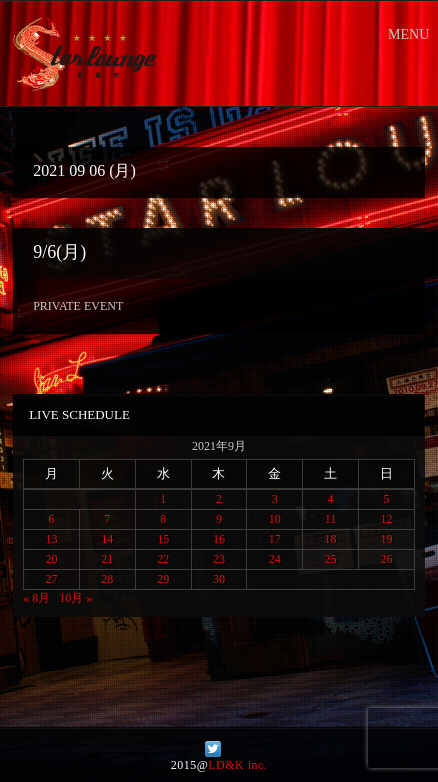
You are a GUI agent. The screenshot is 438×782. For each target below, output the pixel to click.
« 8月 (36, 598)
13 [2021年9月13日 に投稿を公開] (52, 539)
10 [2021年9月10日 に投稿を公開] (275, 519)
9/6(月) (59, 252)
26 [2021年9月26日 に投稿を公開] (386, 559)
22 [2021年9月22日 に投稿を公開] (163, 559)
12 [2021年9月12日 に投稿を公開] (386, 519)
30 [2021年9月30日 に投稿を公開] (219, 579)
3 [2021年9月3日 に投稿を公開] (275, 499)
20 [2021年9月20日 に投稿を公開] (52, 559)
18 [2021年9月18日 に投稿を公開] (331, 539)
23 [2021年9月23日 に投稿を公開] (219, 559)
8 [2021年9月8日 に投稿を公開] (163, 519)
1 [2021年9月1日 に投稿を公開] (163, 499)
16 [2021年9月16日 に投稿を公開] (219, 539)
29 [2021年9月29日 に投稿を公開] (163, 579)
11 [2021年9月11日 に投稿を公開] (331, 519)
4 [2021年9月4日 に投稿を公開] (331, 499)
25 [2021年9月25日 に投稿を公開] (331, 559)
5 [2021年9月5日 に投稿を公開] (386, 499)
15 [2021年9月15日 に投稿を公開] (163, 539)
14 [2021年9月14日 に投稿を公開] (107, 539)
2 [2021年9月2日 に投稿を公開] (219, 499)
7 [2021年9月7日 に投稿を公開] (107, 519)
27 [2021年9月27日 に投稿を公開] (52, 579)
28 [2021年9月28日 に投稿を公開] (107, 579)
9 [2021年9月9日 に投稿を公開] (219, 519)
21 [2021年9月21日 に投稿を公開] (107, 559)
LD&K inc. (237, 765)
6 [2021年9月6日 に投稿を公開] (52, 519)
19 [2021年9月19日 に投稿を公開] (386, 539)
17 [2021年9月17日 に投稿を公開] (275, 539)
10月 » (75, 598)
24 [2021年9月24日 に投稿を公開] (275, 559)
